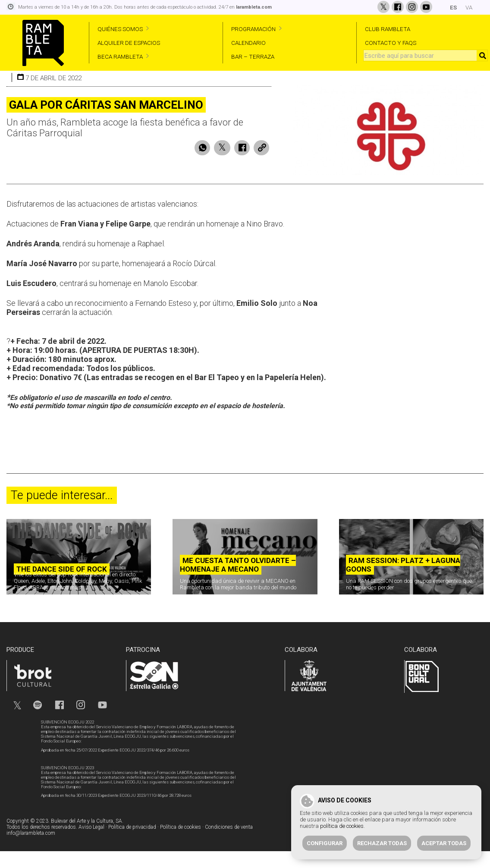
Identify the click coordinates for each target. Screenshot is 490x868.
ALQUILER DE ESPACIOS (129, 43)
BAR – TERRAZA (253, 57)
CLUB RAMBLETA (388, 29)
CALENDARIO (248, 43)
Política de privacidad (132, 845)
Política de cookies (181, 845)
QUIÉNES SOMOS (120, 29)
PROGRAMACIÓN (253, 29)
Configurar (325, 843)
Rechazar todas (382, 843)
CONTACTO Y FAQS (391, 43)
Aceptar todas (444, 843)
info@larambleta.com (31, 851)
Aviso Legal (91, 845)
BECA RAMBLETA (120, 57)
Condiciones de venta (229, 845)
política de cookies (342, 826)
